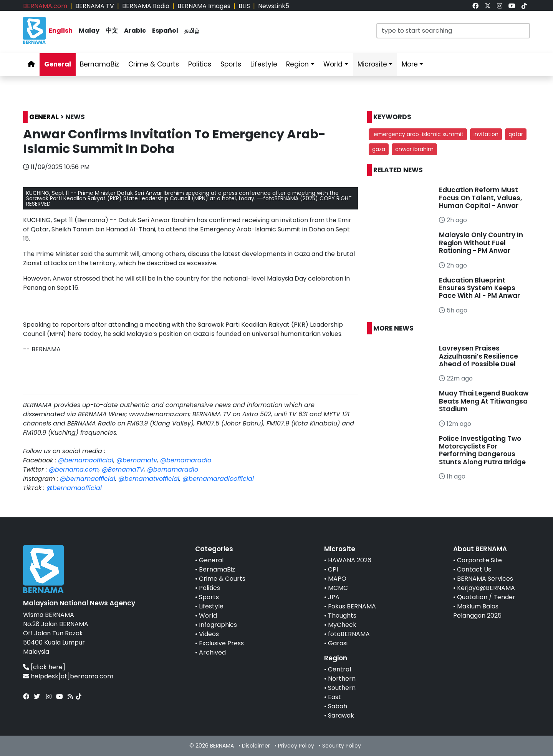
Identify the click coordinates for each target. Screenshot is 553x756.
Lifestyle (211, 606)
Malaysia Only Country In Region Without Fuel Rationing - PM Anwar (481, 243)
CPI (333, 569)
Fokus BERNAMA (352, 606)
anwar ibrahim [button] (414, 149)
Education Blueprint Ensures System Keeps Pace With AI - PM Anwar (479, 288)
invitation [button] (486, 134)
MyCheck (342, 625)
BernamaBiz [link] (99, 64)
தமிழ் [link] (192, 31)
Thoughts (342, 616)
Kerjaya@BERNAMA (486, 588)
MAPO (337, 579)
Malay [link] (89, 31)
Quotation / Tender (486, 597)
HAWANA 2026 (350, 560)
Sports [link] (231, 64)
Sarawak (341, 715)
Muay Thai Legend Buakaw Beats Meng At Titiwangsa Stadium (484, 401)
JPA (334, 597)
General (211, 560)
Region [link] (297, 64)
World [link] (333, 64)
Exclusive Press (221, 643)
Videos (209, 634)
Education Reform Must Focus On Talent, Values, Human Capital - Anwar (480, 198)
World (208, 616)
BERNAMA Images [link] (204, 6)
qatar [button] (516, 134)
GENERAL (44, 117)
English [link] (61, 31)
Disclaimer (256, 746)
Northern (342, 679)
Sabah (338, 706)
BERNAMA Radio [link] (146, 6)
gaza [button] (379, 149)
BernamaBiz (217, 569)
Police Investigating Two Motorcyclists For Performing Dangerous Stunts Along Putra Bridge (482, 450)
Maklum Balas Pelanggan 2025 (477, 611)
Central (339, 669)
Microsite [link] (372, 64)
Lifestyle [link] (264, 64)
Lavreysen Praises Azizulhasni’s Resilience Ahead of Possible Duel (478, 356)
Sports (209, 597)
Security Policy (342, 746)
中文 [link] (112, 31)
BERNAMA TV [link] (95, 6)
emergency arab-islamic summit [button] (418, 134)
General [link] (58, 64)
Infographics (218, 625)
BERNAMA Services (485, 579)
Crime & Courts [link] (154, 64)
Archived (212, 652)
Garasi (338, 643)
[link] (475, 6)
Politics (209, 588)
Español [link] (165, 31)
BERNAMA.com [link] (45, 6)
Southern (342, 688)
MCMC (338, 588)
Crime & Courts (222, 579)
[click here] (48, 667)
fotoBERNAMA (349, 634)
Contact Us (474, 569)
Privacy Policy (296, 746)
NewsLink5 (274, 6)
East (334, 697)
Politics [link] (200, 64)
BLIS (244, 6)
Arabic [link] (135, 31)
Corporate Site (479, 560)
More (410, 64)
